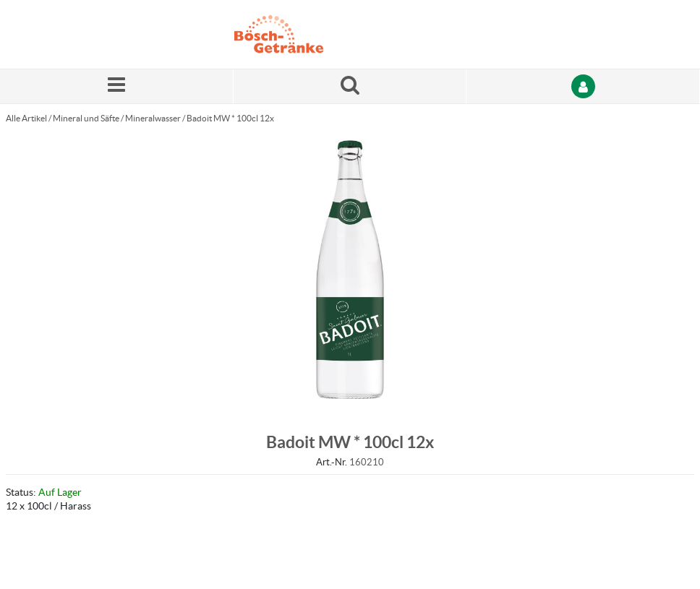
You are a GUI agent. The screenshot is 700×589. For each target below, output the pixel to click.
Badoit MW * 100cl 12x (230, 118)
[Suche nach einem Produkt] (350, 86)
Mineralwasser (153, 118)
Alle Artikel (26, 118)
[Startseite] (303, 34)
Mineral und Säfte (86, 118)
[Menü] (117, 86)
